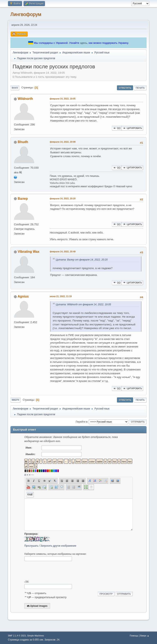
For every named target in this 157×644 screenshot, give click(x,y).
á (25, 475)
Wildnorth (25, 99)
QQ (117, 128)
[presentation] (55, 571)
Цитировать (132, 128)
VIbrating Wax (29, 252)
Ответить (125, 88)
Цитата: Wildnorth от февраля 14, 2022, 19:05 (83, 305)
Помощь (134, 636)
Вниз (15, 88)
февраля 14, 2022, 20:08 (63, 142)
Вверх (15, 400)
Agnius (23, 296)
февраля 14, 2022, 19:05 (63, 99)
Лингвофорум (26, 14)
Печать (140, 88)
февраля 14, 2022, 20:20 (63, 199)
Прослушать (31, 546)
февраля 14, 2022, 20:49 (63, 252)
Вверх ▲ (145, 636)
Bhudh (23, 142)
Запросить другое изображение (58, 546)
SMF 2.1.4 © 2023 (17, 636)
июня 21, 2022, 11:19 (61, 296)
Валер (23, 199)
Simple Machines (36, 636)
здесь (84, 43)
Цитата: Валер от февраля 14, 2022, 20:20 (82, 260)
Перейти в (81, 422)
